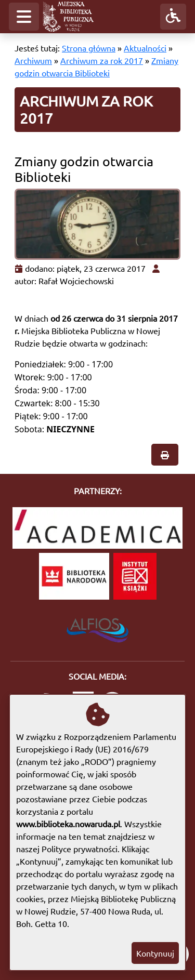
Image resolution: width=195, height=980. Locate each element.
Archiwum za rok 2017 (102, 60)
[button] (24, 17)
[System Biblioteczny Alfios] (97, 627)
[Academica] (97, 528)
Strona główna (89, 48)
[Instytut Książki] (135, 576)
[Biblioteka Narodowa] (74, 576)
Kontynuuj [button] (155, 953)
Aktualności (145, 48)
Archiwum (33, 60)
